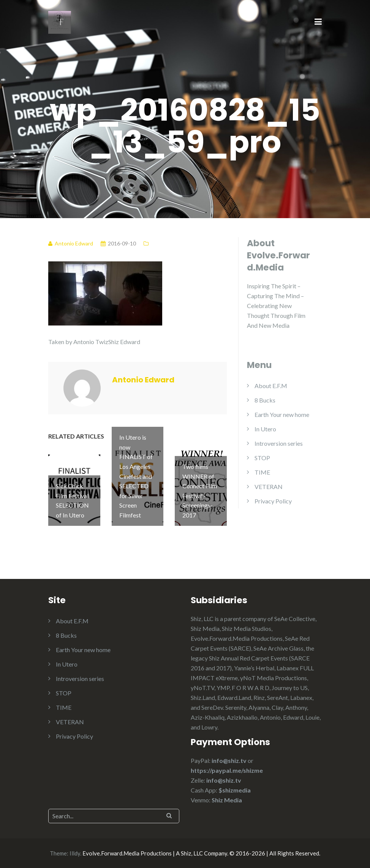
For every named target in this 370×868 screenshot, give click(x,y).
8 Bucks (265, 400)
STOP (262, 458)
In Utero (265, 429)
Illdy (75, 853)
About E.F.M (271, 386)
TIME (262, 472)
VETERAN (269, 487)
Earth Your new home (282, 414)
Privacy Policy (273, 501)
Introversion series (279, 443)
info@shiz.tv (229, 760)
